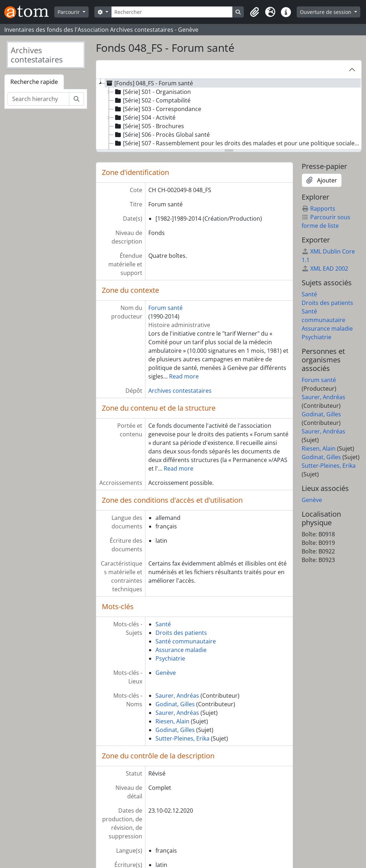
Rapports (318, 209)
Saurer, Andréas (177, 696)
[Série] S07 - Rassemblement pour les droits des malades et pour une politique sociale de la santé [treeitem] (237, 143)
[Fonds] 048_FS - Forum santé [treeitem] (149, 83)
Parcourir (69, 12)
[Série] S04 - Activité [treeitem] (145, 117)
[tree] (229, 115)
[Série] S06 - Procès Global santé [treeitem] (162, 135)
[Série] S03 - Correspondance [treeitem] (157, 109)
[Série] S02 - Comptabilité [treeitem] (152, 100)
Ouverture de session (326, 12)
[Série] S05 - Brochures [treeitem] (149, 126)
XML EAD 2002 (325, 269)
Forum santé (165, 308)
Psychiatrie (170, 658)
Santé (163, 624)
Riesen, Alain (172, 721)
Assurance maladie (181, 650)
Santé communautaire (186, 641)
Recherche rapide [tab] (34, 82)
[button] (254, 12)
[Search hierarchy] (38, 99)
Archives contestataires (180, 391)
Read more (184, 376)
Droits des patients (181, 633)
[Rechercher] (172, 12)
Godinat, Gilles (175, 704)
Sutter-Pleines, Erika (182, 738)
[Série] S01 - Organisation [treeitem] (152, 92)
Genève (166, 673)
